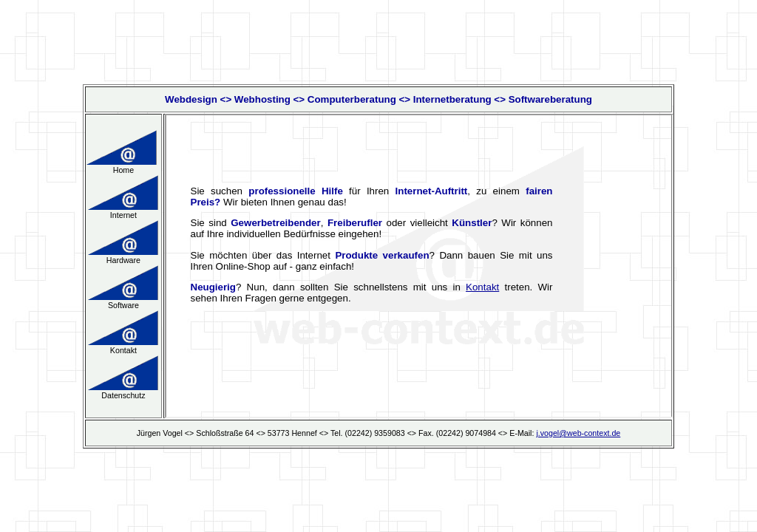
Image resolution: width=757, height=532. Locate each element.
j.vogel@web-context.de (578, 433)
